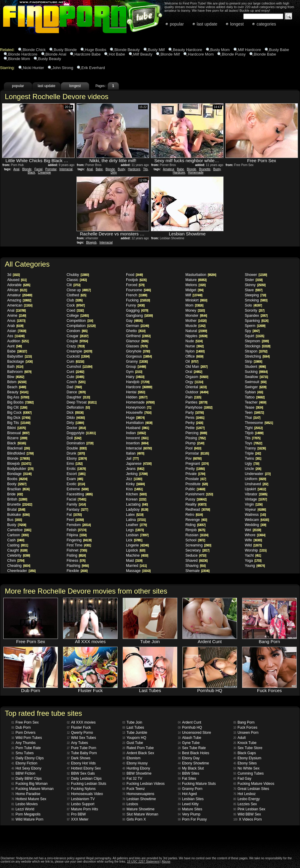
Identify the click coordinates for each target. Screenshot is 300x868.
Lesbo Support (81, 804)
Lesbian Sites (191, 799)
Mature (196, 280)
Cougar (77, 336)
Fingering (79, 540)
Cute (75, 377)
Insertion (137, 443)
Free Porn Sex (25, 722)
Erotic (76, 469)
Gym (134, 372)
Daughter (78, 397)
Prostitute (196, 484)
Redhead (198, 510)
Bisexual (18, 433)
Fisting (76, 555)
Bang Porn (244, 722)
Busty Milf (156, 50)
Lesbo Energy (247, 799)
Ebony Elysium (247, 758)
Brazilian (18, 489)
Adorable (19, 285)
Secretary (197, 550)
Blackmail (18, 448)
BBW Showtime (137, 773)
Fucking (138, 300)
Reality (196, 504)
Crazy (75, 346)
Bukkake (18, 515)
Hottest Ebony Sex (84, 768)
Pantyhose (199, 407)
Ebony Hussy (135, 763)
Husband (137, 428)
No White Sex (246, 768)
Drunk (76, 453)
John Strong (63, 68)
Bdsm (17, 382)
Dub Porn (21, 727)
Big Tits (19, 423)
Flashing (78, 566)
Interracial (66, 169)
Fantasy (77, 510)
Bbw (16, 377)
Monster (196, 316)
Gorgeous (139, 356)
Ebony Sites (245, 763)
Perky (194, 423)
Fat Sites (187, 779)
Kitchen (136, 494)
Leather (136, 525)
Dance (76, 392)
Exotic (76, 484)
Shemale (197, 571)
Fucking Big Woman (30, 784)
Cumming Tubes (249, 773)
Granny (137, 361)
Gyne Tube (189, 743)
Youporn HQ (134, 738)
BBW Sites (189, 773)
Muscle (195, 326)
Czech (76, 382)
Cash (16, 540)
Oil (192, 361)
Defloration (78, 407)
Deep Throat (81, 402)
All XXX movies (81, 722)
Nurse (194, 346)
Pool (193, 448)
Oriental (196, 387)
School (195, 540)
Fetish (76, 530)
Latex (135, 515)
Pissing (195, 438)
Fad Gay (242, 779)
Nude (194, 341)
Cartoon (18, 535)
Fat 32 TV (132, 779)
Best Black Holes (194, 753)
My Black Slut (191, 768)
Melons (195, 285)
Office (194, 356)
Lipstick (135, 550)
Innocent (137, 438)
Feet (75, 520)
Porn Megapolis (26, 814)
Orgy (194, 382)
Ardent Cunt (190, 722)
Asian (17, 331)
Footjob (136, 280)
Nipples (196, 336)
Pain (193, 397)
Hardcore (134, 169)
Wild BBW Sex (247, 814)
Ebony (77, 458)
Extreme (78, 489)
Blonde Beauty (127, 50)
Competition (80, 321)
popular (177, 24)
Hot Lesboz (245, 794)
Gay (134, 321)
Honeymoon (139, 407)
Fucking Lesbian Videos (144, 784)
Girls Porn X (134, 819)
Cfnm (16, 561)
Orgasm (197, 377)
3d (13, 275)
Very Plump (189, 814)
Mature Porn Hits (82, 809)
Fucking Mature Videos (254, 784)
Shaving (195, 566)
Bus (15, 520)
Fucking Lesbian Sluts (87, 784)
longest (237, 24)
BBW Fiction (23, 773)
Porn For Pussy (192, 819)
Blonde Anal (56, 54)
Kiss (134, 489)
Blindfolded (20, 453)
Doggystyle (81, 433)
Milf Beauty (143, 54)
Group (136, 367)
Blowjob (91, 242)
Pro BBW (76, 814)
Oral (194, 372)
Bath (15, 367)
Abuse (166, 862)
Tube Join (132, 722)
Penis (195, 418)
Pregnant (197, 464)
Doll (74, 438)
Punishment (199, 494)
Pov (193, 458)
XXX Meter (78, 819)
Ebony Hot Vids (81, 763)
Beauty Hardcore (187, 50)
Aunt (14, 346)
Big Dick (19, 418)
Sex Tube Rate (192, 748)
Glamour (137, 341)
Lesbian (137, 535)
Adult (240, 738)
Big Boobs (20, 402)
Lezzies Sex (245, 804)
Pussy (196, 499)
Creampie (44, 172)
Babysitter (19, 356)
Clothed (76, 295)
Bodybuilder (20, 469)
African (17, 290)
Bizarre (17, 438)
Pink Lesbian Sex (249, 809)
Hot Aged (187, 794)
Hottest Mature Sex (29, 799)
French (136, 295)
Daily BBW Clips (27, 779)
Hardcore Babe (87, 54)
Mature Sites (190, 809)
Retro (194, 515)
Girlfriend (138, 336)
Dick (75, 413)
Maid (134, 561)
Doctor (76, 428)
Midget (194, 290)
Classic (77, 280)
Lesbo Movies (25, 804)
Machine (137, 555)
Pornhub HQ (190, 727)
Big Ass (18, 397)
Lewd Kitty (188, 804)
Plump (195, 443)
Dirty (114, 172)
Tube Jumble (135, 733)
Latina (136, 520)
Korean (136, 499)
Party (195, 413)
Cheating (19, 566)
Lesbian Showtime (139, 799)
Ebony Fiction (24, 763)
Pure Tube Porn (82, 748)
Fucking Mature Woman (33, 789)
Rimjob (195, 530)
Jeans (135, 469)
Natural (196, 331)
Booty (17, 484)
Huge (135, 418)
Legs (135, 530)
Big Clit (17, 407)
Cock (76, 305)
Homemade (196, 172)
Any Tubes (78, 743)
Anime (16, 316)
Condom (77, 331)
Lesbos (130, 804)
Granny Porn (190, 789)
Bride (15, 494)
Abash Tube (190, 738)
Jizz (134, 479)
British (17, 499)
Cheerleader (21, 571)
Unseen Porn (246, 733)
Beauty (18, 392)
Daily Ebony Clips (28, 758)
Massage (138, 571)
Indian (136, 433)
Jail (132, 458)
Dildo (76, 418)
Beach (16, 387)
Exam (75, 479)
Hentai (135, 392)
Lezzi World (23, 809)
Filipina (76, 535)
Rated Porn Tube (138, 748)
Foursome (138, 290)
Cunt (75, 372)
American (20, 305)
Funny (135, 305)
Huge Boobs (96, 50)
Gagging (137, 310)
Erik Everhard (93, 68)
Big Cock (19, 413)
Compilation (81, 326)
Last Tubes (133, 727)
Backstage (20, 361)
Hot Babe (117, 54)
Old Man (196, 367)
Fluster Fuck (79, 727)
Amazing (19, 300)
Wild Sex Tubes (82, 738)
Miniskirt (196, 300)
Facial (39, 169)
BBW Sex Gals (81, 773)
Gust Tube (133, 743)
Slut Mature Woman (140, 814)
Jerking (137, 474)
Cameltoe (19, 530)
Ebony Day (189, 758)
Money (195, 310)
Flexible (77, 571)
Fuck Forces (245, 727)
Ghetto (136, 331)
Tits (145, 169)
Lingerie (137, 545)
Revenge (196, 520)
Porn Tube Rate (26, 748)
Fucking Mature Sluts (197, 784)
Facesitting (79, 494)
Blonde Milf (170, 54)
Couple (77, 341)
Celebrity (18, 555)
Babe (99, 169)
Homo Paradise (26, 794)
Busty (121, 169)
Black (31, 172)
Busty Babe (279, 50)
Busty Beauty (50, 59)
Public (195, 489)
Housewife (139, 413)
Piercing (196, 433)
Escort (76, 474)
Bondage (19, 474)
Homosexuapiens (138, 794)
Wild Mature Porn (27, 819)
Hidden (137, 397)
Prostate (196, 479)
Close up (79, 290)
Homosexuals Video (85, 794)
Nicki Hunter (33, 68)
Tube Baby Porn (82, 753)
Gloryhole (138, 351)
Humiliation (139, 423)
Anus (16, 321)
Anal (16, 169)
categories (266, 24)
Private (195, 474)
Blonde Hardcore (23, 54)
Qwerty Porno (80, 733)
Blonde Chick (34, 50)
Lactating (137, 504)
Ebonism (132, 758)
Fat (74, 515)
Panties (196, 402)
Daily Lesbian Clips (84, 779)
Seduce (196, 555)
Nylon (195, 351)
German (137, 326)
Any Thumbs (24, 743)
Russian (197, 535)
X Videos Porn (248, 819)
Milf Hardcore (249, 50)
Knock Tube (245, 743)
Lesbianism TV (81, 799)
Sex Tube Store (248, 748)
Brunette (205, 169)
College (78, 316)
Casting (18, 545)
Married (136, 566)
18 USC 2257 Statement (143, 862)
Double (76, 448)
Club (75, 300)
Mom (194, 305)
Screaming (198, 545)
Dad (74, 387)
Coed (75, 310)
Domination (80, 443)
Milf (194, 295)
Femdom (79, 525)
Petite (195, 428)
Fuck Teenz (134, 789)
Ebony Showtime (193, 763)
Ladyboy (137, 510)
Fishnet (77, 550)
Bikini (16, 428)
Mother (196, 321)
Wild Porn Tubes (27, 738)
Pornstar (51, 169)
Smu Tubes (23, 753)
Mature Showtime (139, 809)
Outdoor (197, 392)
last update (207, 24)
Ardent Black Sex (138, 753)
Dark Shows (79, 758)
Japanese (139, 464)
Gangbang (139, 316)
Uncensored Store (195, 733)
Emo (75, 464)
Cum (75, 361)
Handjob (138, 382)
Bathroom (19, 372)
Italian (135, 453)
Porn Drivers (24, 733)
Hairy (135, 377)
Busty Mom (220, 50)
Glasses (137, 346)
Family (76, 504)
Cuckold (78, 356)
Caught (17, 550)
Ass (16, 336)
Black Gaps (245, 753)
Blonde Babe (265, 54)
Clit (73, 285)
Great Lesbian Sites (251, 789)
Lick (134, 540)
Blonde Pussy (234, 54)
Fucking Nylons (81, 789)
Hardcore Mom (201, 54)
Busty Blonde (65, 50)
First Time (79, 545)
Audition (18, 341)
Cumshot (79, 367)
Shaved (196, 561)
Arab (15, 326)
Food (134, 275)
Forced (135, 285)
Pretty (195, 469)
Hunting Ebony (136, 768)
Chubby (78, 275)
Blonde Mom (19, 59)
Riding (195, 525)
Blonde (27, 169)
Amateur (168, 169)
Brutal (16, 510)
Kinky (135, 484)
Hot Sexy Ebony (26, 768)
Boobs (17, 479)
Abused (17, 280)
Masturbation (201, 275)
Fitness (76, 561)
